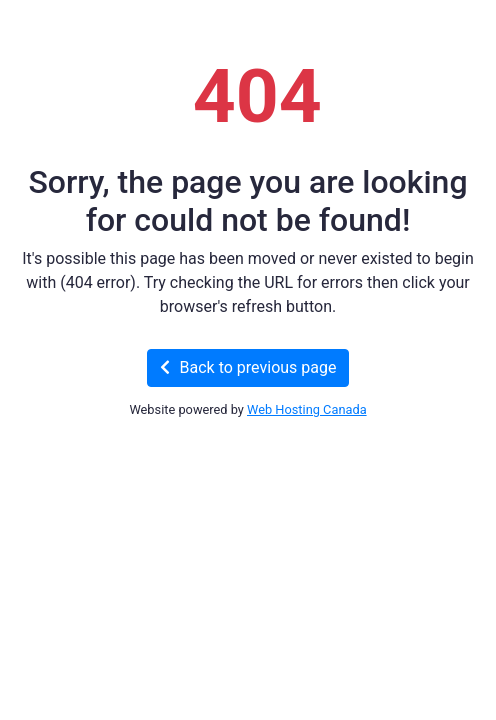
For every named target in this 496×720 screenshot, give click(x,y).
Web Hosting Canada (307, 409)
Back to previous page (248, 367)
